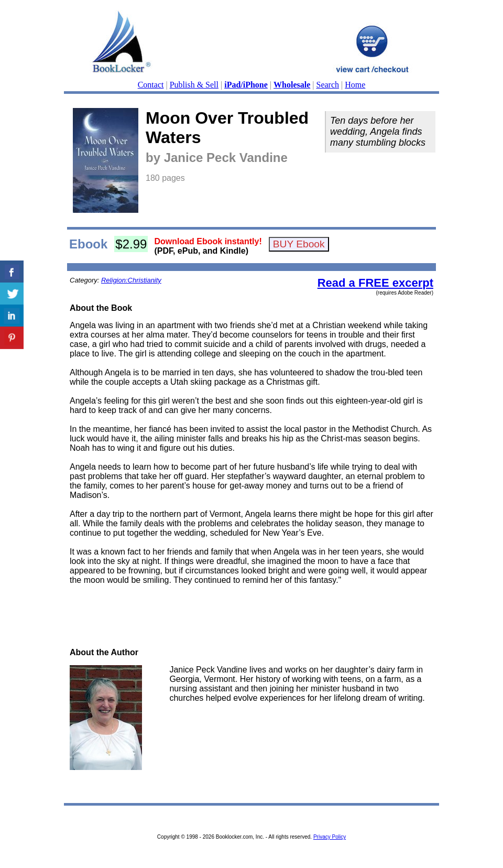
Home (355, 85)
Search (328, 85)
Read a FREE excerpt (375, 283)
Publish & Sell (194, 85)
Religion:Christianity (131, 280)
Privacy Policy (330, 837)
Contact (151, 85)
